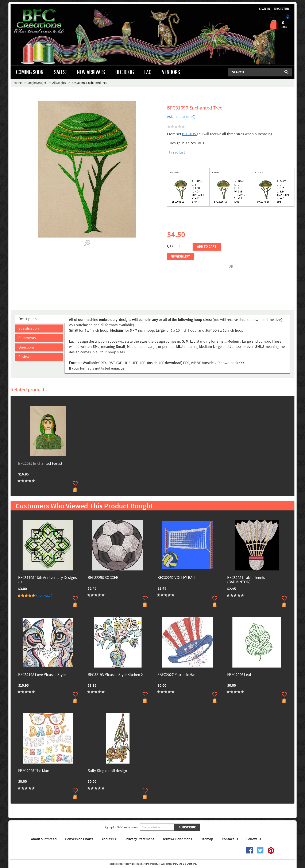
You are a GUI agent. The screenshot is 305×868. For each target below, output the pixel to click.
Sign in (265, 9)
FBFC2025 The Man (34, 771)
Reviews (25, 357)
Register (282, 9)
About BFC (109, 839)
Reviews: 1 (44, 596)
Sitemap (207, 839)
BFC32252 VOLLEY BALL (177, 578)
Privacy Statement (140, 839)
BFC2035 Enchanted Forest (40, 464)
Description (28, 319)
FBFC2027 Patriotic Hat (177, 675)
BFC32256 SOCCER (103, 578)
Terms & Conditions (177, 839)
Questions (26, 347)
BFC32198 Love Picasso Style (42, 675)
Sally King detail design (107, 771)
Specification (29, 328)
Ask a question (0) (181, 117)
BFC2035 (189, 134)
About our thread (44, 839)
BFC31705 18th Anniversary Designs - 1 (47, 580)
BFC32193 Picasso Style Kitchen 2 (115, 675)
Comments (27, 338)
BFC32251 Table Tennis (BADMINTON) (246, 580)
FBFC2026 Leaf (239, 675)
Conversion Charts (79, 839)
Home (18, 83)
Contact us (230, 839)
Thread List (176, 152)
